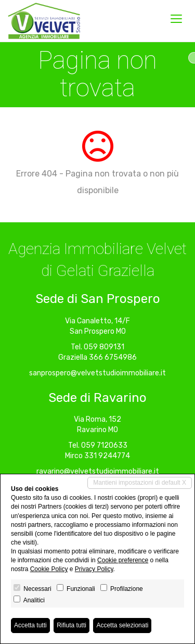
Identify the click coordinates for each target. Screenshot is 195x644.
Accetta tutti (30, 625)
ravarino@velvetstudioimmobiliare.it (98, 471)
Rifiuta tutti (71, 625)
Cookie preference (123, 560)
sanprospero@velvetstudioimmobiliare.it (97, 373)
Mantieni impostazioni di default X (140, 483)
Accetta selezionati (122, 625)
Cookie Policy (49, 569)
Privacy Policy (94, 569)
